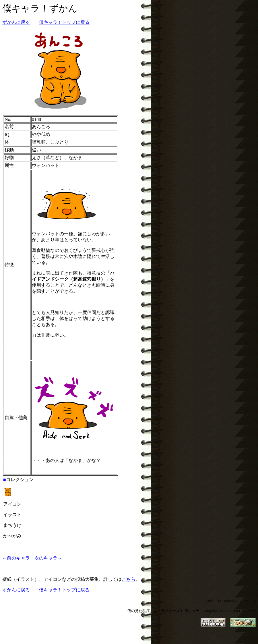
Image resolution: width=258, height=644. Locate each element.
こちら (129, 579)
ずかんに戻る (16, 22)
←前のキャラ (16, 558)
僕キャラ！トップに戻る (64, 22)
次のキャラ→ (48, 558)
